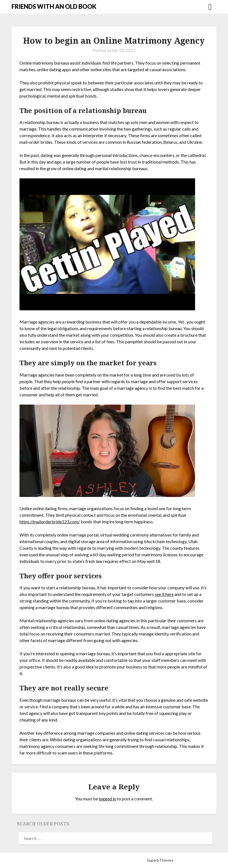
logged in (107, 799)
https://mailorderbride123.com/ (50, 522)
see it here (164, 594)
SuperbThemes (160, 860)
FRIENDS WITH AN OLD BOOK (54, 6)
